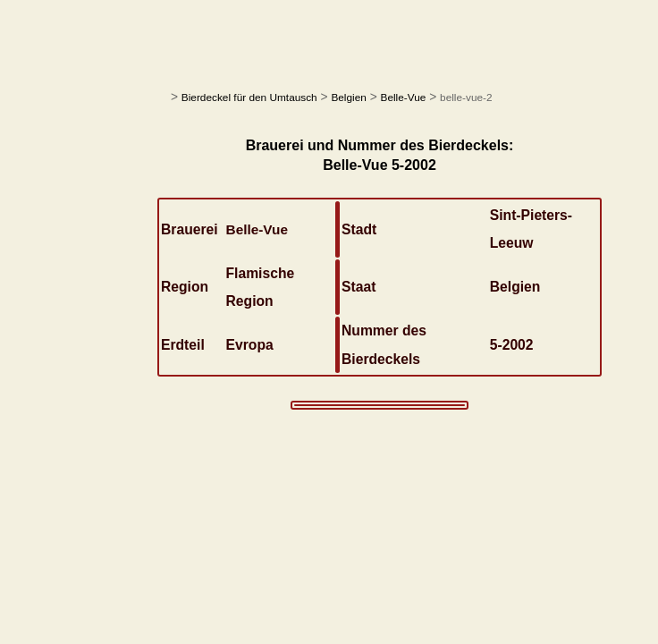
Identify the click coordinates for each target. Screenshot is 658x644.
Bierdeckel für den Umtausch (249, 97)
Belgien (348, 97)
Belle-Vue (404, 97)
